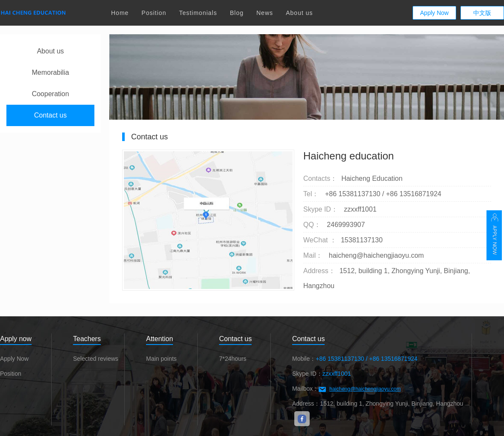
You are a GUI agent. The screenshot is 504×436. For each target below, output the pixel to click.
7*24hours (233, 359)
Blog (237, 13)
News (265, 13)
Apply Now (435, 13)
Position (154, 13)
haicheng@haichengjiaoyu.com (365, 389)
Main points (161, 359)
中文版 (482, 13)
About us (299, 13)
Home (120, 13)
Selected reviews (96, 359)
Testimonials (198, 13)
